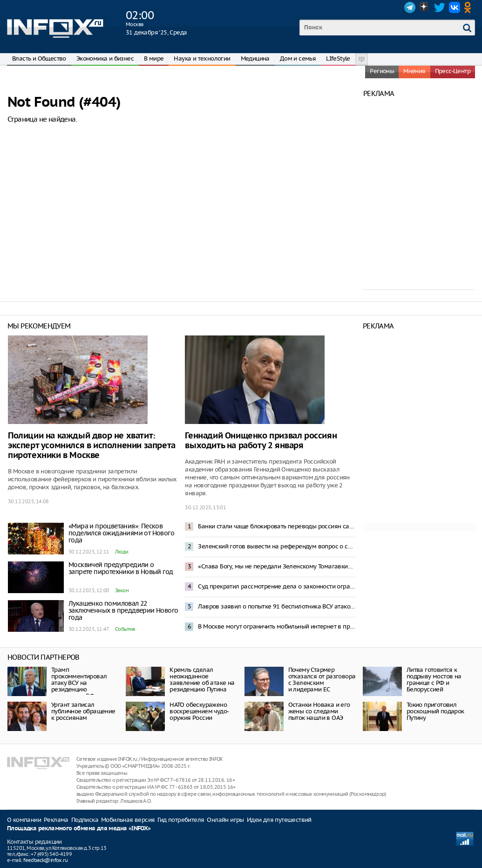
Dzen (425, 7)
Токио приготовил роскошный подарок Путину (435, 711)
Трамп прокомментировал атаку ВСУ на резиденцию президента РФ (79, 683)
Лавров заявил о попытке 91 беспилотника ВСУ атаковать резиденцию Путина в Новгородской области (277, 606)
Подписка (85, 820)
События (125, 629)
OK (469, 7)
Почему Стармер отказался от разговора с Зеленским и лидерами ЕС (322, 680)
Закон (122, 590)
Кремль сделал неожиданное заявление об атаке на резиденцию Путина (202, 680)
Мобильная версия (128, 820)
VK (455, 7)
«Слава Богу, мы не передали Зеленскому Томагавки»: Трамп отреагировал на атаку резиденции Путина (277, 566)
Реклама (56, 820)
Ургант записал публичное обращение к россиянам (83, 711)
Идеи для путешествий (279, 820)
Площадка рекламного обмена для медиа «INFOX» (79, 829)
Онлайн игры (225, 820)
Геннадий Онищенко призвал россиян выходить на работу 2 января (261, 441)
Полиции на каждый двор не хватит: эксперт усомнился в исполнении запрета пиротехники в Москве (92, 446)
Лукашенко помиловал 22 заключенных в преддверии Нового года (123, 610)
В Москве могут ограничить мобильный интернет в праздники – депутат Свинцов (277, 626)
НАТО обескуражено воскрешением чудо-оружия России (199, 711)
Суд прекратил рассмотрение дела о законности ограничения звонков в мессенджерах (277, 586)
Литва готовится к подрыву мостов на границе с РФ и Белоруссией (434, 680)
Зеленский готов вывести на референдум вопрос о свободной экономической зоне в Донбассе (277, 546)
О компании (24, 820)
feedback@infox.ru (45, 860)
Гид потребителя (181, 820)
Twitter (440, 7)
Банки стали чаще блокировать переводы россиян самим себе (277, 526)
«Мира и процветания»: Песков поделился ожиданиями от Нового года (121, 533)
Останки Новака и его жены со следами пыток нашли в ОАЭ (319, 711)
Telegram (410, 7)
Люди (122, 552)
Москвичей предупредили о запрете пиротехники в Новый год (121, 568)
